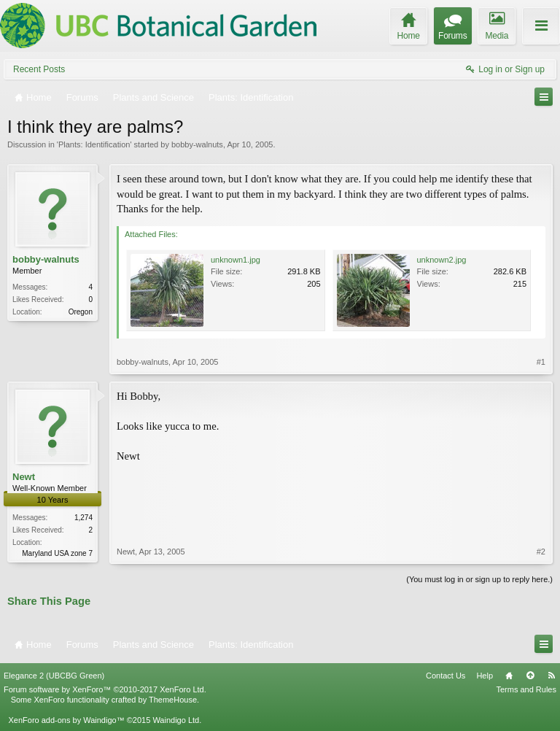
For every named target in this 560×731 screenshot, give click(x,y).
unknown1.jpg (236, 260)
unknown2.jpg (442, 260)
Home (509, 676)
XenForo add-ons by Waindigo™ (66, 720)
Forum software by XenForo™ (105, 689)
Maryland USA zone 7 (57, 553)
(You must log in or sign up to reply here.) (479, 579)
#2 (541, 552)
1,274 (83, 518)
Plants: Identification (94, 144)
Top (530, 676)
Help (485, 676)
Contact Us (446, 676)
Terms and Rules (526, 689)
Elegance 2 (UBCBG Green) (54, 676)
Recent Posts (39, 69)
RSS (551, 676)
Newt (24, 477)
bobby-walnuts (197, 144)
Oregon (81, 312)
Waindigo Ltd (176, 720)
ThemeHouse (173, 700)
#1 (541, 362)
